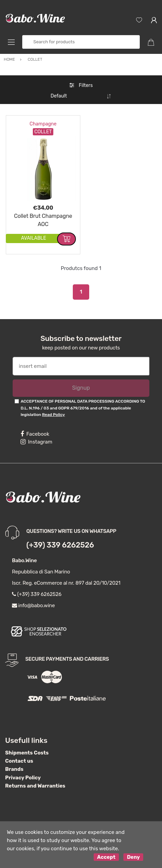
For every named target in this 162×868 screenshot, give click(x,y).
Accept (106, 857)
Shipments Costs (27, 753)
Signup (81, 388)
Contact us (19, 761)
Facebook (35, 434)
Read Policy (53, 415)
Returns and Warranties (35, 786)
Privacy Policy (23, 778)
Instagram (36, 442)
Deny (133, 857)
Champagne (43, 124)
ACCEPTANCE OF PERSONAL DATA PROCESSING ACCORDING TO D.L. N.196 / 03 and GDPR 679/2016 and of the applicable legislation (83, 408)
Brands (14, 769)
